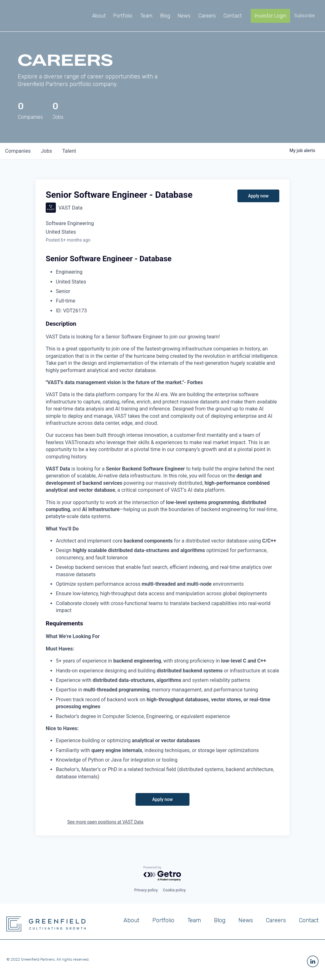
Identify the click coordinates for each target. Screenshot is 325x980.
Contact (309, 920)
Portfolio (163, 920)
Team (194, 920)
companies (18, 151)
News (246, 920)
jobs (46, 151)
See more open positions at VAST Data (105, 822)
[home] (31, 16)
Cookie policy (174, 890)
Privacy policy (146, 890)
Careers (276, 920)
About (131, 920)
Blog (220, 920)
